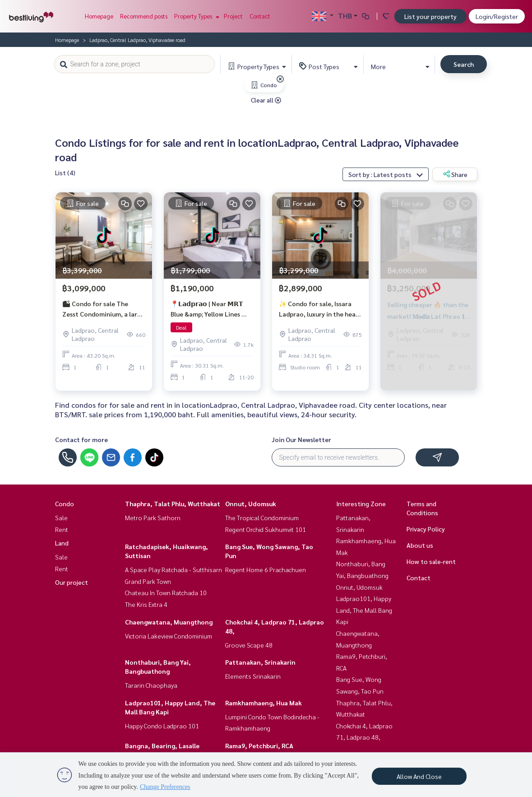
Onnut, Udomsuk (251, 503)
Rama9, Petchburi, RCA (259, 746)
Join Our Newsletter (301, 439)
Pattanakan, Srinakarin (260, 662)
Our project (72, 582)
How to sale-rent (431, 561)
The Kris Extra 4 (146, 604)
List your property (430, 16)
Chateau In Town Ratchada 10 (166, 592)
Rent (62, 529)
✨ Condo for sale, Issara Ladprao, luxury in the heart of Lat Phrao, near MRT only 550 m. (320, 310)
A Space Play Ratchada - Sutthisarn (173, 569)
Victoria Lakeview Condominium (169, 636)
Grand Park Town (148, 581)
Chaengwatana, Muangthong (169, 622)
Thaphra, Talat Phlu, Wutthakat (173, 503)
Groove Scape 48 (249, 645)
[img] (280, 79)
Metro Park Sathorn (153, 517)
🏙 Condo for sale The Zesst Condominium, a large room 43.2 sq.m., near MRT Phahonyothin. (103, 310)
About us (420, 545)
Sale (61, 517)
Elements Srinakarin (253, 676)
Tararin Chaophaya (151, 685)
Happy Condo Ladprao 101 (162, 726)
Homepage (99, 16)
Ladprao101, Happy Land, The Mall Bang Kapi (364, 610)
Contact (260, 16)
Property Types (196, 16)
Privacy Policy (426, 529)
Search (464, 64)
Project (233, 16)
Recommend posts (144, 16)
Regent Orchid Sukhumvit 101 (266, 529)
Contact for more (81, 439)
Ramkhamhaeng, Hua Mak (264, 703)
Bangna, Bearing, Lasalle (162, 746)
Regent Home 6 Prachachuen (266, 569)
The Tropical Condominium (262, 517)
